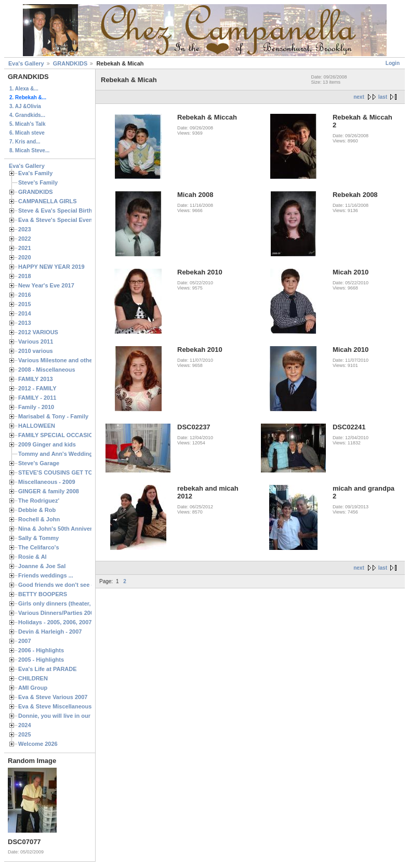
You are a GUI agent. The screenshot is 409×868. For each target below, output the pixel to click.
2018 (25, 276)
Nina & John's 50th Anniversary (61, 529)
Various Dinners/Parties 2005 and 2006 (70, 613)
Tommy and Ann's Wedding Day (61, 454)
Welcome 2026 (38, 744)
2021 (25, 248)
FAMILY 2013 (36, 379)
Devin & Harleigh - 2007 (50, 632)
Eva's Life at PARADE (48, 669)
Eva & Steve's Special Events (58, 220)
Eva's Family (35, 173)
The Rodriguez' (39, 501)
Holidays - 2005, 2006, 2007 (55, 622)
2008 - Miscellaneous (47, 370)
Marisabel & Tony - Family (53, 416)
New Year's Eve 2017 (46, 285)
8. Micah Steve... (29, 150)
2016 (25, 295)
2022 (25, 239)
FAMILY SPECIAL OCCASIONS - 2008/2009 (76, 435)
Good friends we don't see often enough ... (76, 585)
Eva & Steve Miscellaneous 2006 (62, 706)
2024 (25, 725)
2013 (25, 323)
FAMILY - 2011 (37, 398)
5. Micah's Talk (27, 124)
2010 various (36, 351)
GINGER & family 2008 (49, 491)
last (383, 97)
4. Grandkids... (27, 115)
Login (393, 63)
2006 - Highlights (41, 650)
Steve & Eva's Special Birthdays (62, 211)
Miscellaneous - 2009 (47, 482)
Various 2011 (36, 341)
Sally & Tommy (38, 538)
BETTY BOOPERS (43, 594)
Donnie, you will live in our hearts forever (74, 716)
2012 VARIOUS (38, 332)
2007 (25, 641)
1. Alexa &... (24, 89)
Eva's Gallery (26, 63)
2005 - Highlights (41, 660)
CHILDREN (33, 678)
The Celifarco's (39, 547)
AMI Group (33, 688)
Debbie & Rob (37, 510)
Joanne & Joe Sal (42, 566)
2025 (25, 734)
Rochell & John (39, 519)
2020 (25, 257)
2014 (25, 313)
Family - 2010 (36, 407)
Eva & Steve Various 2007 (53, 697)
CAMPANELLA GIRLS (48, 201)
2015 (25, 304)
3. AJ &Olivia (25, 106)
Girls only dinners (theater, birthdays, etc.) (76, 603)
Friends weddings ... (46, 575)
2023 (25, 229)
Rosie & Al (32, 557)
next (359, 97)
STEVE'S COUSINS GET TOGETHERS (69, 472)
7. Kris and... (25, 142)
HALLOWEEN (37, 426)
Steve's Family (38, 182)
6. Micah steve (27, 133)
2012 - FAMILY (37, 388)
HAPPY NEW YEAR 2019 (51, 267)
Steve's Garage (39, 463)
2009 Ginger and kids (47, 444)
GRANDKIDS (70, 63)
